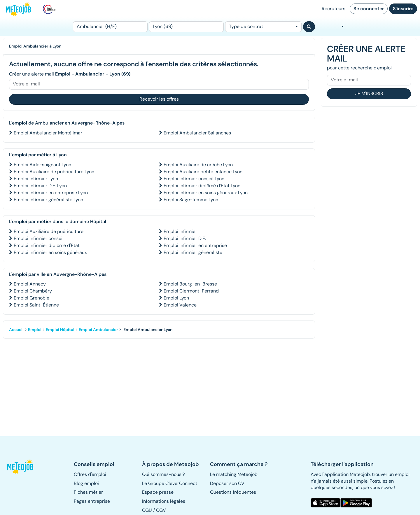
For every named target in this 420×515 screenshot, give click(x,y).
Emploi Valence (180, 305)
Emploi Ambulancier (98, 330)
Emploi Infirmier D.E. (185, 238)
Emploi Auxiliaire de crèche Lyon (198, 165)
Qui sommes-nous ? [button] (163, 474)
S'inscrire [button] (403, 9)
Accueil (16, 330)
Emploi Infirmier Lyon (36, 179)
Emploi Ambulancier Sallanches (197, 133)
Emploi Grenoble (32, 298)
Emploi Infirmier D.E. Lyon (40, 186)
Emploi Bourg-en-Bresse (190, 284)
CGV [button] (161, 510)
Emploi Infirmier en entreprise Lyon (51, 193)
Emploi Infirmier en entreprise (195, 245)
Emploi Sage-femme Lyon (191, 200)
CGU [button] (147, 510)
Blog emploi (86, 483)
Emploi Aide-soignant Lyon (42, 165)
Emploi (35, 330)
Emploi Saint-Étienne (36, 305)
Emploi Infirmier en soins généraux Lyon (206, 193)
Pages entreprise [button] (92, 501)
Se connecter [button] (369, 9)
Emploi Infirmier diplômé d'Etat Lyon (202, 186)
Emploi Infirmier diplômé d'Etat (47, 245)
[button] (23, 467)
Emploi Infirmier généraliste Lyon (48, 200)
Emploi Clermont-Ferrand (191, 291)
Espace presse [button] (158, 492)
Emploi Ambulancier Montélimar (48, 133)
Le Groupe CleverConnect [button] (170, 483)
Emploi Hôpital (60, 330)
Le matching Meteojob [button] (234, 474)
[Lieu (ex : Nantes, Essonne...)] (186, 27)
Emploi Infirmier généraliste (193, 252)
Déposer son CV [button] (227, 483)
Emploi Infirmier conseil (39, 238)
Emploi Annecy (30, 284)
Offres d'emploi (90, 474)
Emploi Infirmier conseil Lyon (194, 179)
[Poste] (110, 27)
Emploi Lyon (176, 298)
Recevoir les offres (159, 99)
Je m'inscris (369, 93)
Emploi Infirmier (180, 231)
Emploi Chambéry (33, 291)
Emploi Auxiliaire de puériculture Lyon (54, 172)
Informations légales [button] (164, 501)
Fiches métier (88, 492)
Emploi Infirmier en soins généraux (50, 252)
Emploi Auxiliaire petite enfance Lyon (203, 172)
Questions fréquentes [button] (233, 492)
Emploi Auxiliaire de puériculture (49, 231)
